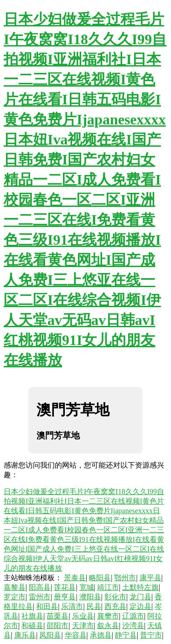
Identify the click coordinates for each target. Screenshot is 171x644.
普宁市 (151, 635)
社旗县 (32, 616)
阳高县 (40, 587)
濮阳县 (90, 597)
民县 (94, 606)
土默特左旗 (140, 587)
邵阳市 (57, 626)
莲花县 (65, 587)
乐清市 (72, 606)
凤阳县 (50, 635)
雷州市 (40, 597)
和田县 (47, 606)
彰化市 (115, 597)
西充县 (115, 606)
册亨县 (65, 597)
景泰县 (75, 578)
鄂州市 (125, 578)
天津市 (83, 626)
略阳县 (100, 578)
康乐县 (25, 635)
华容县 (76, 635)
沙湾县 (133, 626)
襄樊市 (108, 616)
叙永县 (108, 626)
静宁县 (126, 635)
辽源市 (133, 616)
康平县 (150, 578)
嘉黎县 (15, 587)
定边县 (140, 606)
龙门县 (140, 597)
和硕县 (32, 626)
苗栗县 (57, 616)
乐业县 (83, 616)
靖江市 (108, 587)
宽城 (87, 587)
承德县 (101, 635)
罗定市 (15, 597)
